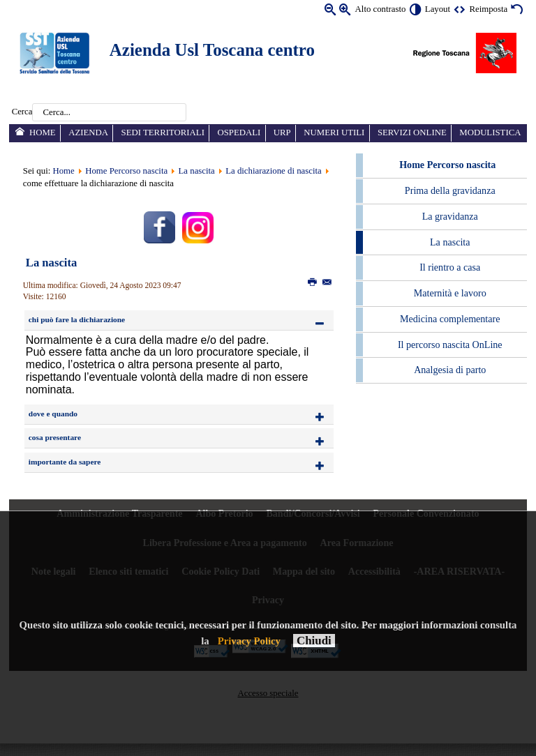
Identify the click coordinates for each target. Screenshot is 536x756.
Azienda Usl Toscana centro (212, 50)
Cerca (22, 112)
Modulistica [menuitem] (490, 133)
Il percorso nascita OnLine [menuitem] (450, 345)
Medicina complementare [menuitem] (450, 319)
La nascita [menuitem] (450, 242)
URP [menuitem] (282, 133)
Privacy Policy (249, 641)
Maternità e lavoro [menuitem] (450, 293)
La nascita (197, 171)
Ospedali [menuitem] (239, 133)
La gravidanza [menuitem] (450, 216)
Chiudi (314, 641)
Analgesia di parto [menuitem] (450, 370)
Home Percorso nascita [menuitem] (447, 165)
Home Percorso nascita (126, 171)
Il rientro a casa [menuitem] (450, 267)
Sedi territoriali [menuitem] (163, 133)
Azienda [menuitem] (88, 133)
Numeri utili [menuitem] (334, 133)
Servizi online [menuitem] (412, 133)
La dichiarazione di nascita (274, 171)
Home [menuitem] (43, 133)
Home (63, 171)
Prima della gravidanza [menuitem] (450, 190)
